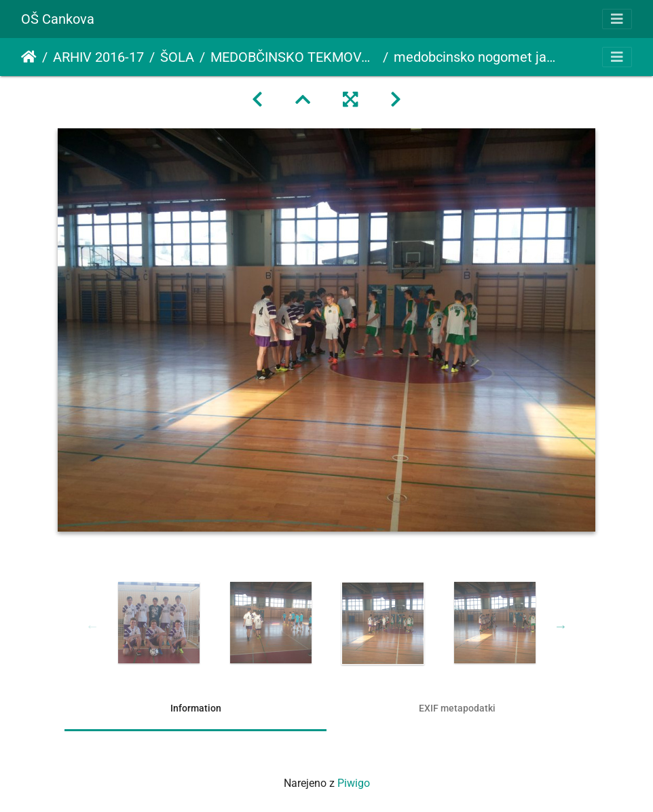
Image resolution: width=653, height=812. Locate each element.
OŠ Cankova (58, 19)
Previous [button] (92, 626)
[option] (158, 623)
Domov (29, 57)
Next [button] (561, 626)
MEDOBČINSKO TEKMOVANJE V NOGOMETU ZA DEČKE (294, 57)
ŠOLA (177, 57)
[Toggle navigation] (617, 19)
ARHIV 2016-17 (98, 57)
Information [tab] (196, 708)
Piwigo (354, 783)
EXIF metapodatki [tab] (457, 708)
